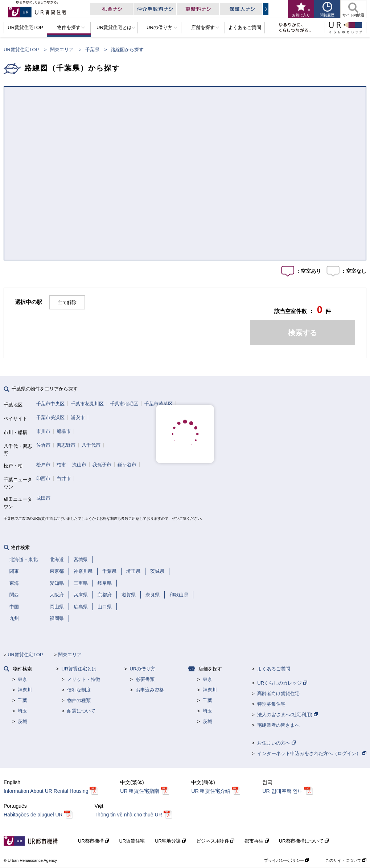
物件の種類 (79, 700)
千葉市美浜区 (50, 417)
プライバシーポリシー (287, 860)
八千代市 (91, 445)
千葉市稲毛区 (124, 404)
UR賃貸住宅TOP (21, 50)
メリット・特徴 (84, 679)
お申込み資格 (150, 690)
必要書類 (145, 679)
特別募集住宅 (271, 704)
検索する (303, 333)
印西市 (43, 478)
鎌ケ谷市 (127, 465)
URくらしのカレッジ (282, 683)
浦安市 (78, 417)
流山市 (79, 465)
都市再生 (257, 841)
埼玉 (22, 711)
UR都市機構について (304, 841)
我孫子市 (102, 465)
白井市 (64, 478)
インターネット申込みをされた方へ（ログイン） (312, 753)
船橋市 (64, 431)
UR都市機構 (93, 841)
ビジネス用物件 (215, 841)
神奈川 (25, 690)
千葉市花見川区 (87, 404)
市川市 (43, 431)
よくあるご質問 (274, 669)
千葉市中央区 (50, 404)
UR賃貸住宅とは (79, 669)
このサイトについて (346, 860)
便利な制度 (79, 690)
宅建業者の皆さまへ (278, 725)
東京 (22, 679)
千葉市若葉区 (159, 404)
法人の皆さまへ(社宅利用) (287, 715)
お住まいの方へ (276, 743)
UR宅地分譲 (170, 841)
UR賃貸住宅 (132, 841)
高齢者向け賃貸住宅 (278, 693)
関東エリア (62, 50)
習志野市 (66, 445)
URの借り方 (143, 669)
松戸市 (43, 465)
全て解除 (67, 302)
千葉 (22, 700)
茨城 (22, 721)
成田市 (43, 498)
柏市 (61, 465)
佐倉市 (43, 445)
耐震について (81, 711)
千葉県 (92, 50)
